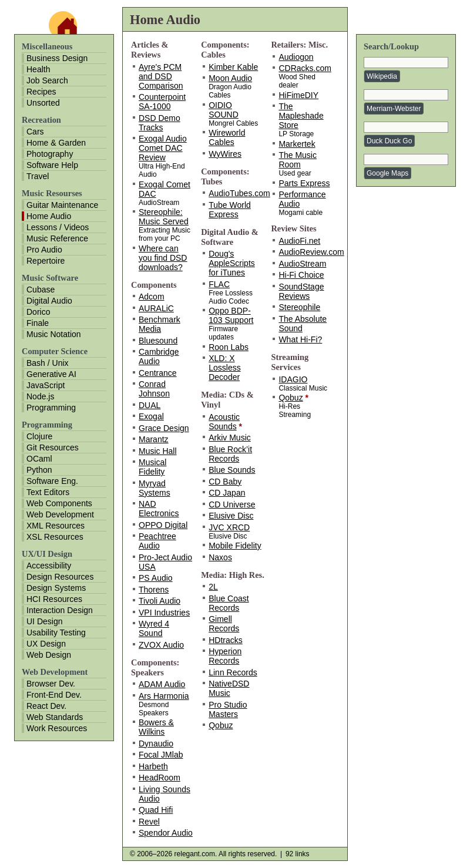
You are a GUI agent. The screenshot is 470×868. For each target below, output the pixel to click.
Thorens (154, 590)
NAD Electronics (159, 509)
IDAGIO (293, 379)
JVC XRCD (229, 527)
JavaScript (46, 385)
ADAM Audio (162, 684)
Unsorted (43, 103)
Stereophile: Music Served (164, 217)
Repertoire (46, 261)
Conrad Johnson (154, 389)
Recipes (41, 92)
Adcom (152, 297)
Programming (51, 408)
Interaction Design (60, 610)
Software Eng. (52, 481)
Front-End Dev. (54, 695)
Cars (35, 132)
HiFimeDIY (298, 95)
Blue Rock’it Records (230, 454)
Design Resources (60, 577)
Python (39, 470)
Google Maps (387, 173)
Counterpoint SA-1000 (162, 102)
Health (38, 69)
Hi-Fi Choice (301, 275)
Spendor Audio (166, 833)
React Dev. (46, 706)
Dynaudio (156, 743)
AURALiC (156, 308)
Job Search (47, 80)
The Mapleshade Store (301, 116)
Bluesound (158, 341)
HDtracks (226, 640)
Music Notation (54, 334)
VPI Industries (164, 613)
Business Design (57, 58)
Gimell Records (224, 624)
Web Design (49, 655)
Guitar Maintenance (62, 205)
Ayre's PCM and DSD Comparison (161, 76)
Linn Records (233, 672)
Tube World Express (230, 210)
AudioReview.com (311, 252)
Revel (149, 822)
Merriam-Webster (394, 109)
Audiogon (296, 57)
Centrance (158, 373)
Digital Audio (49, 301)
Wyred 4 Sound (154, 628)
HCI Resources (54, 599)
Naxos (220, 557)
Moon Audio (230, 78)
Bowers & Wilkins (156, 727)
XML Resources (56, 526)
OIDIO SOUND (224, 110)
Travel (38, 176)
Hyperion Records (225, 656)
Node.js (40, 396)
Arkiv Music (230, 438)
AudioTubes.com (239, 193)
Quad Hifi (156, 810)
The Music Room (298, 160)
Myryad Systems (155, 488)
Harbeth (153, 766)
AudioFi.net (299, 241)
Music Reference (57, 238)
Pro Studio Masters (228, 709)
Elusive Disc (231, 516)
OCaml (39, 459)
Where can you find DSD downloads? (163, 258)
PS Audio (156, 578)
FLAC (219, 284)
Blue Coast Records (229, 603)
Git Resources (53, 448)
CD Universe (232, 504)
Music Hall (158, 451)
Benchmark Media (160, 324)
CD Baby (225, 482)
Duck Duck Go (389, 141)
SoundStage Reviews (301, 291)
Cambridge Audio (159, 356)
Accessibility (49, 566)
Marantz (154, 439)
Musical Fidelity (152, 467)
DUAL (150, 405)
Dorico (38, 312)
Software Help (52, 165)
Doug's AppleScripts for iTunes (232, 263)
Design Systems (56, 588)
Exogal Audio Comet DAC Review (163, 148)
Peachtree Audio (157, 541)
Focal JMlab (161, 755)
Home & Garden (56, 143)
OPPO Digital (163, 525)
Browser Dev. (51, 684)
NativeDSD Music (229, 688)
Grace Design (164, 428)
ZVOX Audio (161, 645)
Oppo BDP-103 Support (231, 315)
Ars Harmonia (164, 696)
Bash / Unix (48, 363)
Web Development (60, 514)
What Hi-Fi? (300, 339)
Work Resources (57, 728)
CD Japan (227, 493)
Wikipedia (382, 76)
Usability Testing (56, 633)
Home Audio (49, 216)
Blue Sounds (232, 470)
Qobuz (221, 725)
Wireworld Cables (227, 137)
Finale (38, 323)
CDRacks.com (305, 68)
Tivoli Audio (160, 601)
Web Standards (55, 717)
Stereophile (299, 307)
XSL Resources (55, 537)
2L (213, 587)
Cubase (41, 290)
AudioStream (302, 264)
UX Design (46, 644)
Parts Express (304, 183)
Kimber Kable (233, 67)
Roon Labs (229, 347)
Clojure (39, 436)
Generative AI (51, 374)
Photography (50, 154)
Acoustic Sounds (224, 422)
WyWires (225, 154)
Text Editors (48, 492)
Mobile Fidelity (235, 546)
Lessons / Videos (58, 227)
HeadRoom (160, 778)
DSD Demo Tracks (160, 123)
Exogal (151, 416)
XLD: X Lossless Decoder (224, 368)
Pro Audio (44, 250)
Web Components (59, 503)
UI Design (44, 621)
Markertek (297, 144)
